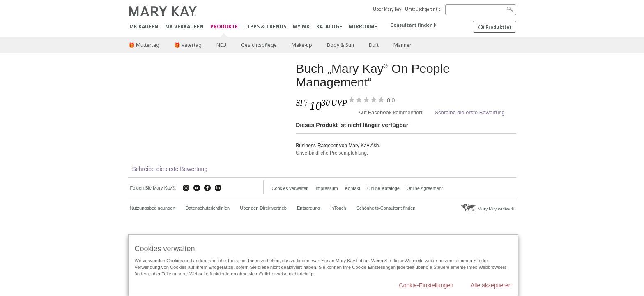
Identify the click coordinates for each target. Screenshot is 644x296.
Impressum (327, 188)
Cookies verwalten (290, 188)
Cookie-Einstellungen (426, 285)
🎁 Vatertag (188, 45)
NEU (221, 45)
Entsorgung (308, 208)
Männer (402, 45)
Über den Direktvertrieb (263, 208)
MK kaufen (144, 27)
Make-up (302, 45)
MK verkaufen (184, 27)
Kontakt (353, 188)
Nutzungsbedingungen (153, 208)
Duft (374, 45)
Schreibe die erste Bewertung (470, 112)
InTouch (338, 208)
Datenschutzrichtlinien (208, 208)
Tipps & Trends (265, 27)
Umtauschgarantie (423, 9)
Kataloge (329, 27)
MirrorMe (363, 27)
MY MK (301, 27)
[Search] (481, 10)
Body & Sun (340, 45)
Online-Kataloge (383, 188)
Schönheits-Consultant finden (386, 208)
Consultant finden (411, 25)
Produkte (224, 27)
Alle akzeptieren (491, 285)
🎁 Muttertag (144, 45)
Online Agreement (425, 188)
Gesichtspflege (259, 45)
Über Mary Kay (387, 9)
